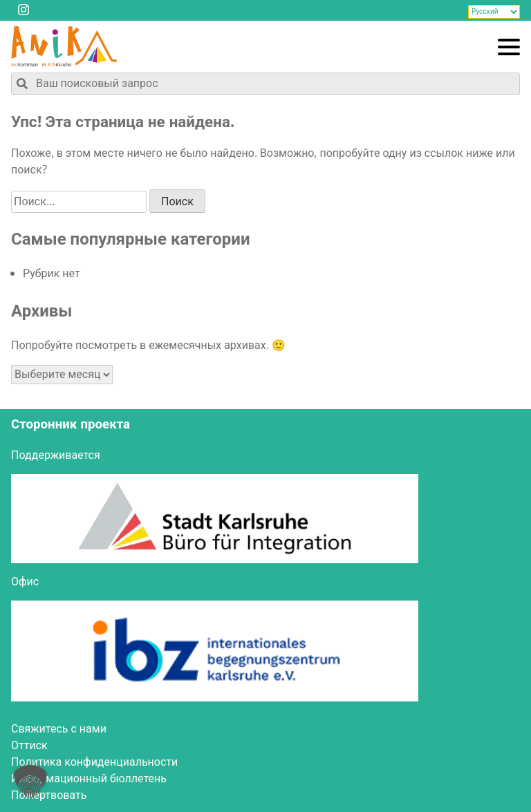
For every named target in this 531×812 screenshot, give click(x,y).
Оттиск (29, 746)
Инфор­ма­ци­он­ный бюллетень (89, 779)
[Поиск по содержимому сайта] (265, 84)
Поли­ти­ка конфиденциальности (94, 762)
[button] (30, 782)
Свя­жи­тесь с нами (59, 729)
